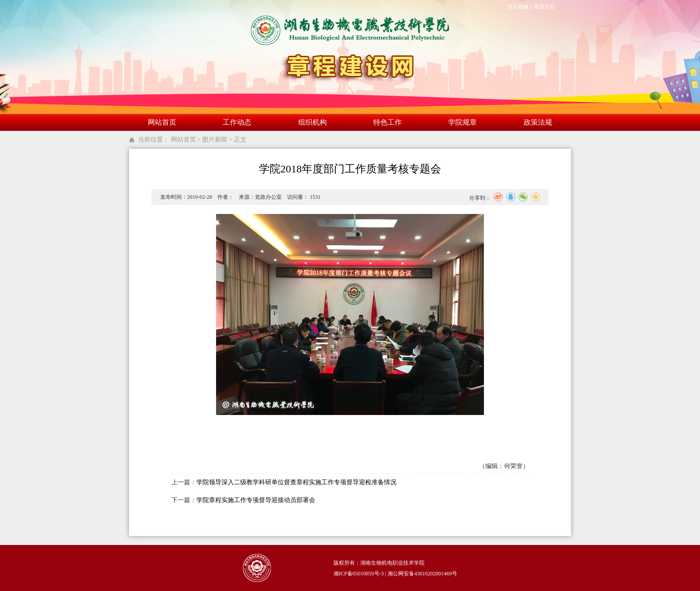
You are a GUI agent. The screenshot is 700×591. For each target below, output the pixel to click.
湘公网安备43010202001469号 (422, 574)
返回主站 (545, 7)
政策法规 (538, 122)
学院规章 (462, 122)
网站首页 (162, 122)
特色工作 (387, 122)
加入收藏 (518, 7)
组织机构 (312, 122)
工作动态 (237, 122)
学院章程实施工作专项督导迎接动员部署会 (256, 500)
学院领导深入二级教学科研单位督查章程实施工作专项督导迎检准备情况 (296, 482)
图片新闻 (215, 140)
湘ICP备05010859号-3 (359, 574)
